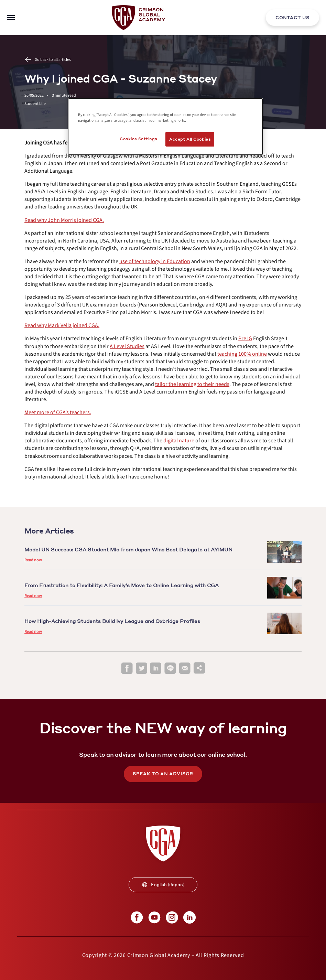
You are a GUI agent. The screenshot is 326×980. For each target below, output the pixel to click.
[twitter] (141, 669)
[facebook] (127, 669)
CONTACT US (292, 18)
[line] (170, 669)
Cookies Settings (138, 139)
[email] (185, 668)
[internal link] (292, 18)
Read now (33, 560)
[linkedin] (156, 669)
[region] (166, 127)
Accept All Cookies (190, 139)
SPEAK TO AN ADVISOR (163, 774)
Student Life (35, 104)
